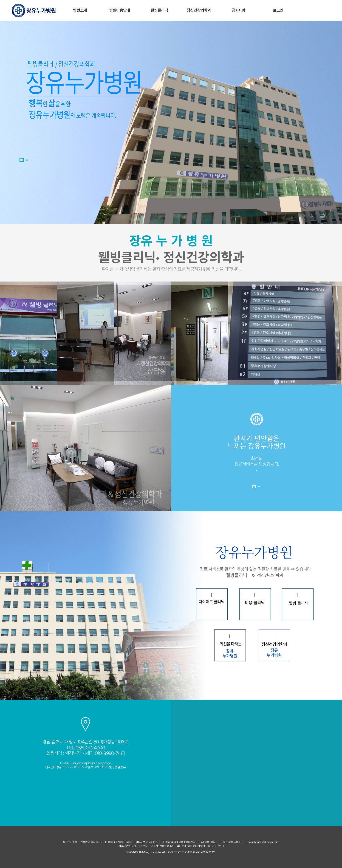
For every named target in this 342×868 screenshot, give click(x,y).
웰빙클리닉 (159, 10)
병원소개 (80, 10)
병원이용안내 (120, 10)
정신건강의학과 (199, 10)
